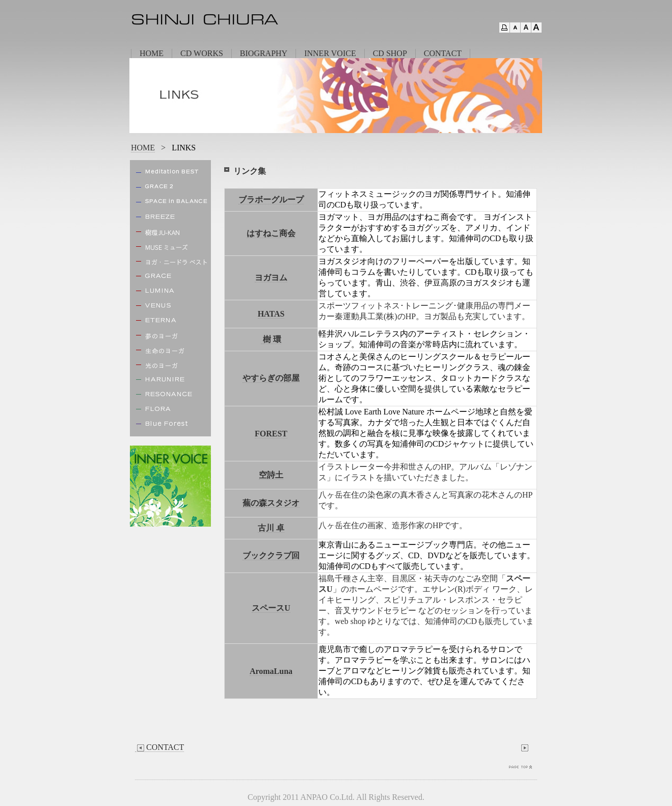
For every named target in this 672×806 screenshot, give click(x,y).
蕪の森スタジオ (271, 503)
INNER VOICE (330, 53)
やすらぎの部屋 (271, 378)
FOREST (271, 434)
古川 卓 (271, 528)
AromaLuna (271, 671)
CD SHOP (390, 53)
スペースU (271, 608)
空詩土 (271, 475)
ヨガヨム (271, 278)
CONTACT (443, 53)
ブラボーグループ (271, 200)
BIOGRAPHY (264, 53)
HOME (152, 53)
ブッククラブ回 (271, 555)
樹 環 (272, 339)
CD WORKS (202, 53)
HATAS (271, 314)
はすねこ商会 (271, 233)
